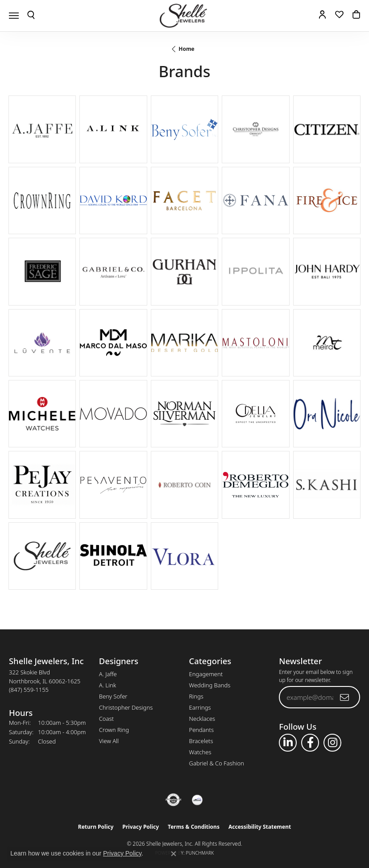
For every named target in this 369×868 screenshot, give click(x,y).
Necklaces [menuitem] (202, 719)
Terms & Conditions (194, 827)
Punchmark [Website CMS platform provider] (200, 853)
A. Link (108, 685)
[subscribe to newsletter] (345, 697)
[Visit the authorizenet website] (173, 800)
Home (187, 49)
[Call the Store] (29, 690)
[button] (31, 16)
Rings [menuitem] (196, 696)
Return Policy (96, 827)
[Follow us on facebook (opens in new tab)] (310, 743)
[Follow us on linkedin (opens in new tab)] (288, 743)
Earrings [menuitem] (200, 707)
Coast (106, 719)
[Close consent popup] (174, 854)
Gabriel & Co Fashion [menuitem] (217, 763)
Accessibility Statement (260, 827)
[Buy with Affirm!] (197, 800)
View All (109, 741)
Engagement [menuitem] (206, 674)
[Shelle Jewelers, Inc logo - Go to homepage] (185, 16)
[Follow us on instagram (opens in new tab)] (332, 743)
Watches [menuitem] (200, 752)
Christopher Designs (126, 707)
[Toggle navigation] (14, 16)
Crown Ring (114, 730)
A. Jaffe (108, 674)
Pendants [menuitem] (202, 730)
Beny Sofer (113, 696)
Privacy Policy (141, 827)
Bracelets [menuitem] (201, 741)
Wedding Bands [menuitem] (210, 685)
